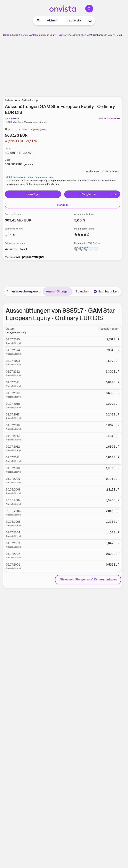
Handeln (62, 205)
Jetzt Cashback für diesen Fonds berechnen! (30, 177)
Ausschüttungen (58, 291)
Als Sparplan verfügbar (30, 257)
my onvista (73, 20)
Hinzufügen (33, 194)
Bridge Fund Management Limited (29, 122)
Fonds (24, 35)
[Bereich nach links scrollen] (7, 291)
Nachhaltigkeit (106, 291)
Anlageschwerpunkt (25, 291)
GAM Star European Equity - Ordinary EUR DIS (53, 35)
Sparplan (82, 291)
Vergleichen (88, 194)
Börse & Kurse (11, 35)
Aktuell (52, 20)
